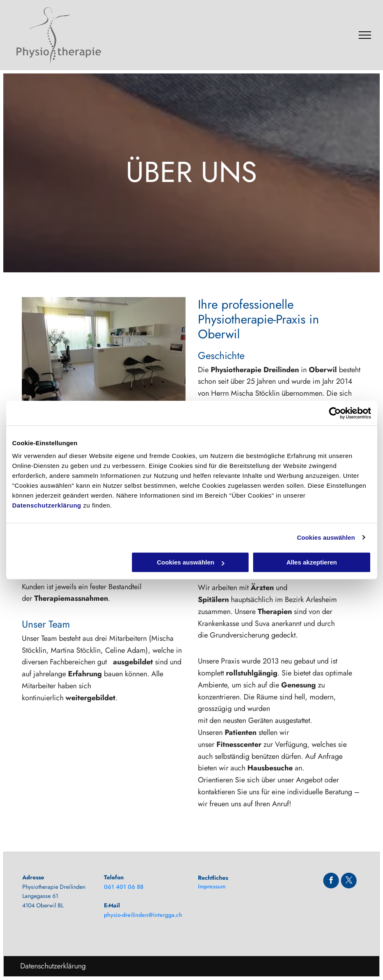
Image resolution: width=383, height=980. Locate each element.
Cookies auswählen (326, 537)
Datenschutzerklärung (47, 505)
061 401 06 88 (124, 887)
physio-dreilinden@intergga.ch (143, 915)
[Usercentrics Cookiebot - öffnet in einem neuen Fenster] (335, 413)
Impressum (212, 886)
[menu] (365, 35)
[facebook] (331, 882)
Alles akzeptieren (312, 562)
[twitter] (349, 882)
